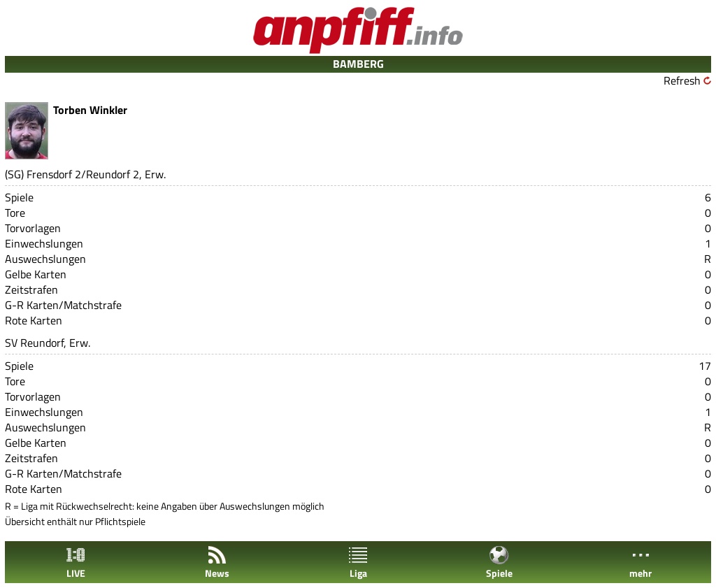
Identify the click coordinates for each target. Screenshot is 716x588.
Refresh (682, 80)
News (217, 562)
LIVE (76, 562)
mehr (640, 562)
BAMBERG (358, 64)
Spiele (499, 562)
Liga (358, 562)
